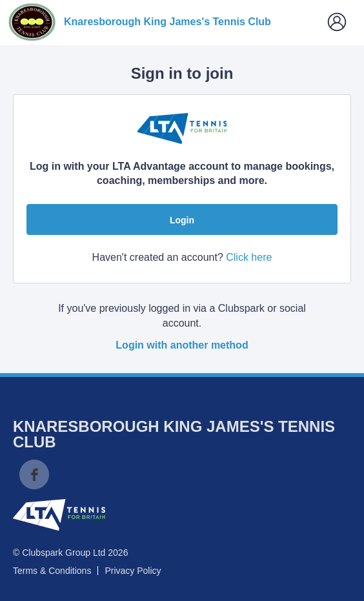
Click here (249, 257)
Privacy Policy (133, 571)
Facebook (34, 474)
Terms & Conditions (52, 571)
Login (182, 220)
